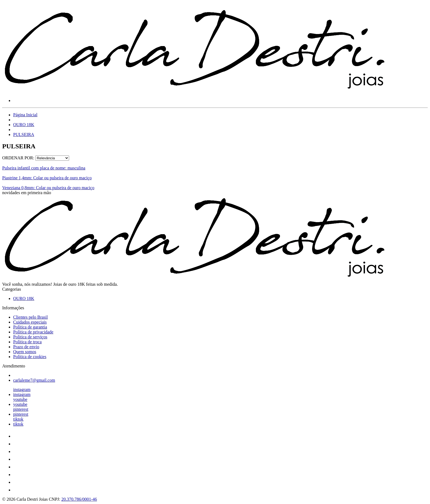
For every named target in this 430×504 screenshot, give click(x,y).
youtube (20, 399)
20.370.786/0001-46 (79, 499)
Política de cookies (30, 357)
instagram (22, 390)
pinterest (21, 409)
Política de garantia (30, 327)
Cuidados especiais (30, 322)
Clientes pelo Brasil (30, 317)
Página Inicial (25, 115)
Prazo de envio (26, 347)
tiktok (18, 419)
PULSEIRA (24, 135)
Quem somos (25, 352)
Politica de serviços (30, 337)
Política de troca (27, 342)
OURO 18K (24, 125)
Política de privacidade (33, 332)
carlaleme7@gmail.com (34, 380)
